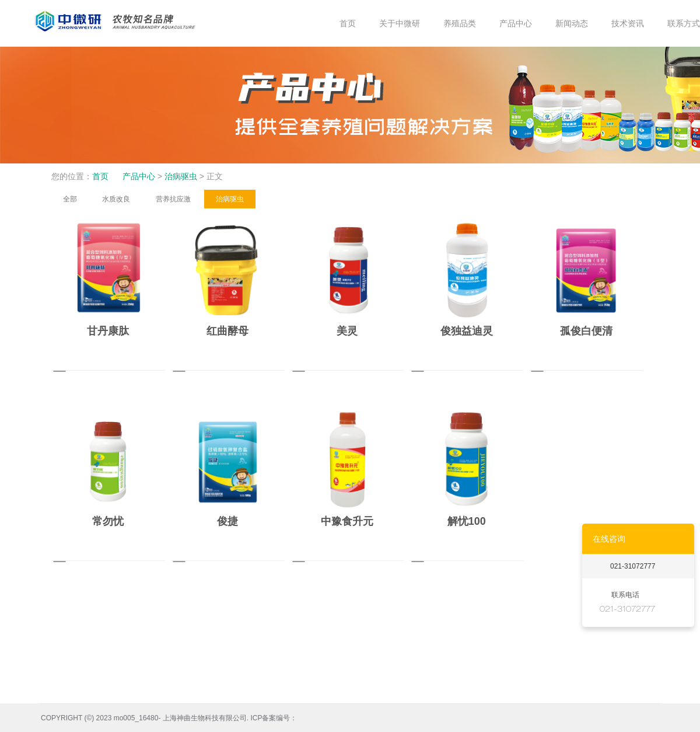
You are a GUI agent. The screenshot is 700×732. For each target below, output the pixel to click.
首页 (100, 176)
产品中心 (139, 176)
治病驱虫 (181, 176)
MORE (148, 374)
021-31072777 (633, 566)
